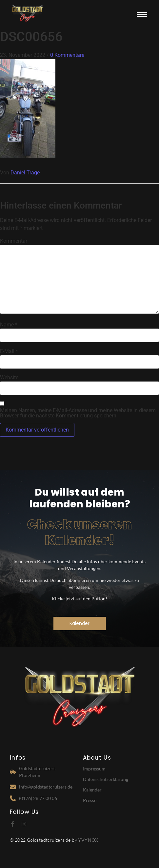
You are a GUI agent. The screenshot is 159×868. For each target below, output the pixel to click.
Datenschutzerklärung (106, 779)
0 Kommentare (67, 55)
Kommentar (14, 241)
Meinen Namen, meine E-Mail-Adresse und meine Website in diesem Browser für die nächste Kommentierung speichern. (78, 413)
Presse (90, 800)
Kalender (92, 790)
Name (9, 325)
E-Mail (9, 351)
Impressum (94, 769)
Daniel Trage (25, 173)
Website (9, 378)
